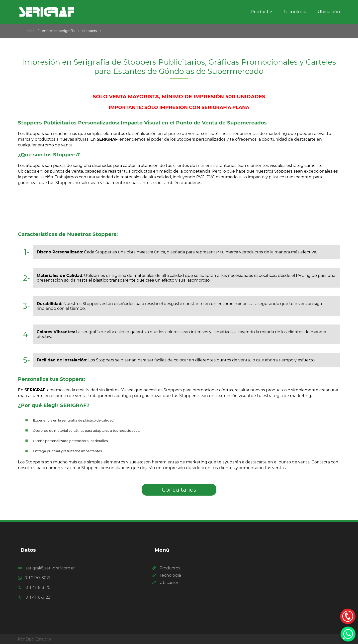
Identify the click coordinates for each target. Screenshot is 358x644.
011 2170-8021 (34, 578)
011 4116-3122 (34, 597)
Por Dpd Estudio (34, 639)
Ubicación (329, 12)
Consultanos (179, 490)
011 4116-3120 (34, 588)
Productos (262, 12)
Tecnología (296, 12)
